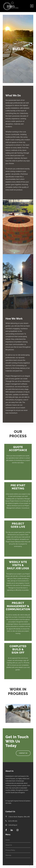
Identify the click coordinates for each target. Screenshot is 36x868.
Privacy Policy (10, 850)
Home (8, 840)
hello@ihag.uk (13, 825)
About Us (9, 845)
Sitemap (8, 855)
